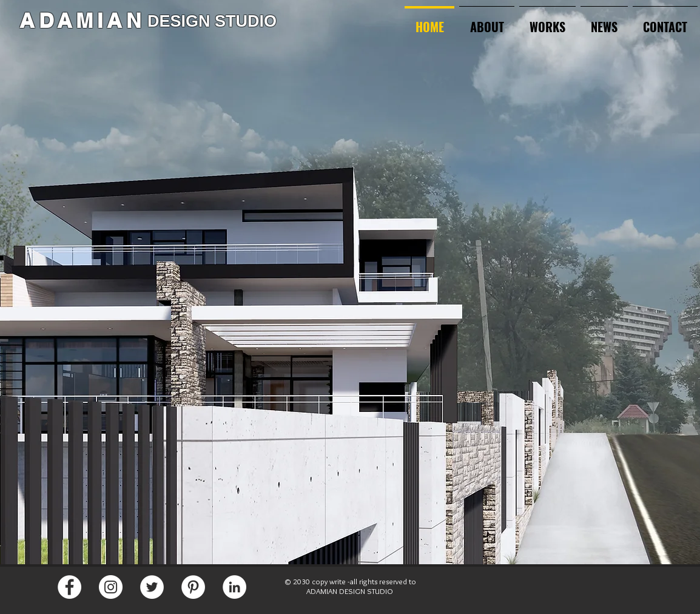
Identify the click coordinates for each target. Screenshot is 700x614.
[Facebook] (69, 587)
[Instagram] (111, 587)
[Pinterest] (193, 587)
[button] (547, 21)
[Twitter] (152, 587)
